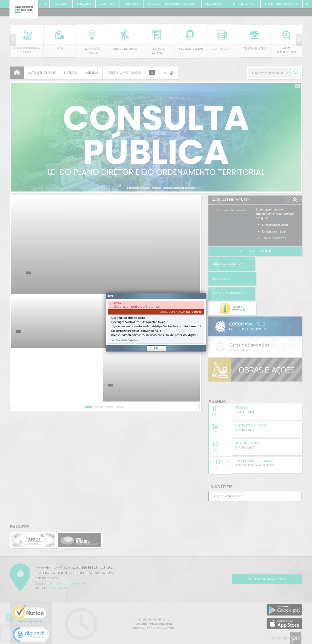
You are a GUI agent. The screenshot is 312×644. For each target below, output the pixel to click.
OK (156, 348)
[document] (156, 322)
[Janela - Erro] (156, 322)
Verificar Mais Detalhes (125, 340)
